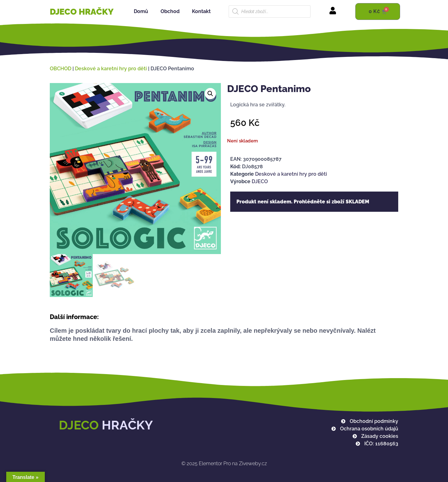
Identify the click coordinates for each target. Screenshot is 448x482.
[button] (210, 94)
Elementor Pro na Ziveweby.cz (224, 463)
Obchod (170, 11)
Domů (141, 11)
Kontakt (201, 11)
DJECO (260, 181)
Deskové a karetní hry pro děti (111, 69)
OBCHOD (61, 69)
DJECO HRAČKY (82, 12)
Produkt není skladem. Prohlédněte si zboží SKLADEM (303, 202)
